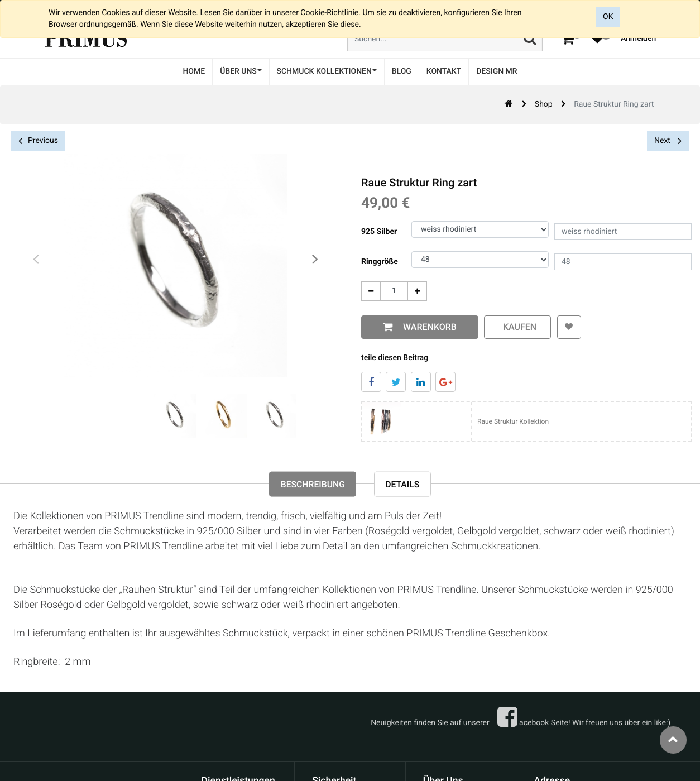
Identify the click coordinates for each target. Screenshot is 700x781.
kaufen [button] (517, 327)
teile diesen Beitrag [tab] (395, 358)
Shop (544, 104)
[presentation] (36, 260)
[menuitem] (194, 72)
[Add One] (417, 291)
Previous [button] (38, 141)
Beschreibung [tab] (312, 484)
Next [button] (668, 141)
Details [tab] (404, 484)
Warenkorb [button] (428, 327)
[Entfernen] (371, 291)
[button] (569, 327)
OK (608, 17)
